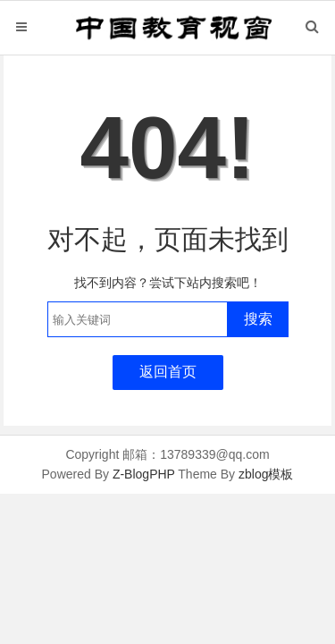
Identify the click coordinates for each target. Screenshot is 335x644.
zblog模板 (266, 474)
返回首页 (168, 372)
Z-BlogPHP (144, 474)
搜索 (258, 319)
